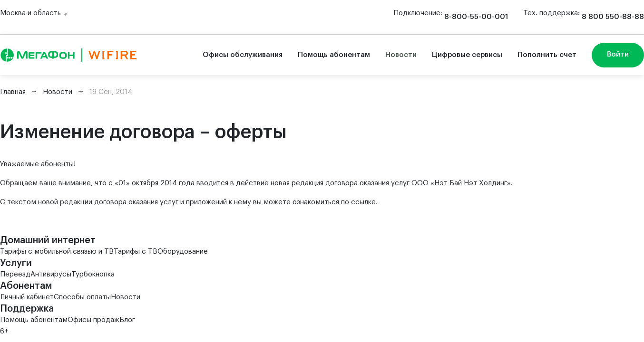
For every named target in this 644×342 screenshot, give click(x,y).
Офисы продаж (93, 320)
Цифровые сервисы (467, 55)
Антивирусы (51, 274)
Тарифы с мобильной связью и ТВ (57, 252)
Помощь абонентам (334, 55)
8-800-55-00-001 (476, 17)
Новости (401, 55)
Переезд (15, 274)
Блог (127, 320)
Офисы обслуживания (243, 55)
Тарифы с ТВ (136, 252)
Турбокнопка (93, 274)
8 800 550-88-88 (613, 17)
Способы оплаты (82, 297)
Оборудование (183, 252)
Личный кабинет (27, 297)
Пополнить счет (547, 55)
